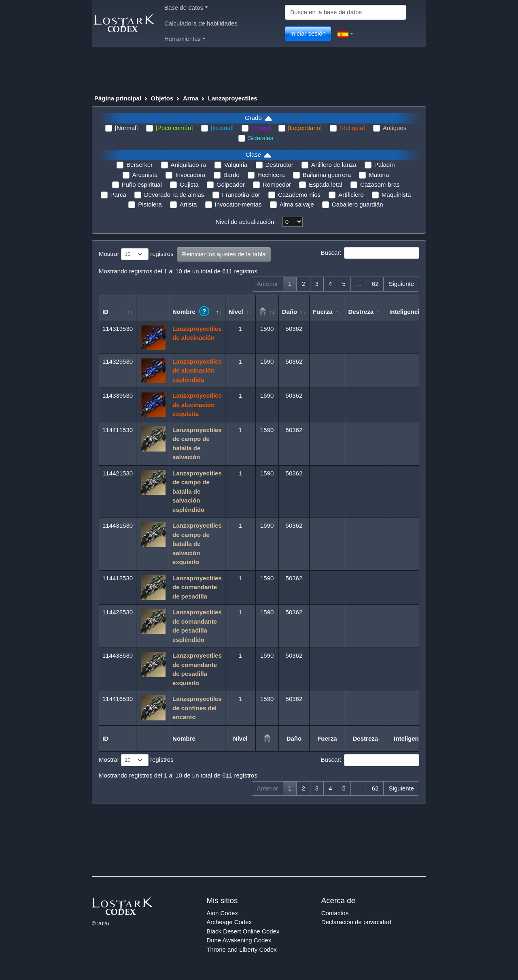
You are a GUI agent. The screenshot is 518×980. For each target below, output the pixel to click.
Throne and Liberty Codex (241, 949)
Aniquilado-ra (189, 165)
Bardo (231, 175)
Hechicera (271, 175)
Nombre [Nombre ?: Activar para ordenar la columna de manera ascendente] (191, 311)
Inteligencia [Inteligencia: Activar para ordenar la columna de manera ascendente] (406, 312)
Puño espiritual (142, 184)
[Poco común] (174, 128)
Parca (118, 195)
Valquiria (236, 165)
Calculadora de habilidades (201, 23)
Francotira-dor (241, 195)
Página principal (118, 98)
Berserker (139, 165)
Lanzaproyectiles (233, 98)
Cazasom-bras (380, 184)
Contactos (335, 913)
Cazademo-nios (299, 195)
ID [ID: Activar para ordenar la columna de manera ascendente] (105, 312)
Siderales (261, 138)
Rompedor (277, 184)
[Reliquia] (352, 128)
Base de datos (186, 7)
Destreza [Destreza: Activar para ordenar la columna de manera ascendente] (361, 312)
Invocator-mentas (238, 204)
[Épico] (261, 128)
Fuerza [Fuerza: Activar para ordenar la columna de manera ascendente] (323, 312)
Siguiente (401, 284)
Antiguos (395, 128)
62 (375, 284)
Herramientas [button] (185, 39)
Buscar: (370, 253)
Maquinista (396, 195)
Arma (191, 98)
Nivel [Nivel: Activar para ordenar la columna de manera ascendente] (236, 312)
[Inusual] (222, 128)
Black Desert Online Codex (243, 931)
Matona (379, 175)
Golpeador (231, 184)
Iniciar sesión (308, 33)
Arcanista (145, 175)
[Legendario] (305, 128)
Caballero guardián (358, 204)
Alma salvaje (297, 204)
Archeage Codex (229, 922)
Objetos (162, 98)
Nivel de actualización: (245, 222)
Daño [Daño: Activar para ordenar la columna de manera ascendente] (290, 312)
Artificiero (351, 195)
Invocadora (190, 175)
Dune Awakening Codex (239, 940)
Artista (188, 204)
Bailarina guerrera (327, 175)
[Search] (346, 12)
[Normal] (126, 128)
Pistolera (150, 204)
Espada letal (326, 184)
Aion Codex (222, 913)
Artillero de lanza (334, 165)
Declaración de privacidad (356, 922)
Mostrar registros (136, 254)
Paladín (385, 165)
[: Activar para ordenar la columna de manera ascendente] (267, 308)
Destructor (279, 165)
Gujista (189, 184)
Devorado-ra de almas (174, 195)
